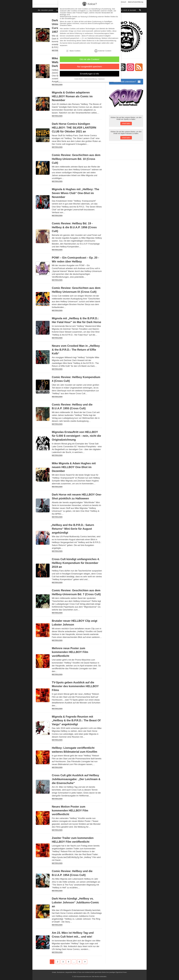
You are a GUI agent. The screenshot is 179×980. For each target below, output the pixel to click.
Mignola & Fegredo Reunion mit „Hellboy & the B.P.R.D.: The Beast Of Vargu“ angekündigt (76, 720)
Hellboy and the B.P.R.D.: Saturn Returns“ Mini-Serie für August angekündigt (73, 529)
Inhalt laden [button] (126, 124)
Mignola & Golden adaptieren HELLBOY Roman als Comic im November (72, 96)
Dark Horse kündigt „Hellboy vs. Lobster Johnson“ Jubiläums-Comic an (75, 902)
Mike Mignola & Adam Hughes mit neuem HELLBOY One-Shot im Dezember (74, 467)
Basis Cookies (73, 51)
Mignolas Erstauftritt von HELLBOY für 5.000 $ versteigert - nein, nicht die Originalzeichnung (76, 436)
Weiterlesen (57, 50)
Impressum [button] (101, 79)
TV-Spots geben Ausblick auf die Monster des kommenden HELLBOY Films (75, 686)
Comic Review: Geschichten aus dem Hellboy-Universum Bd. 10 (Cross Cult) (76, 159)
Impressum (122, 2)
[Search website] (140, 10)
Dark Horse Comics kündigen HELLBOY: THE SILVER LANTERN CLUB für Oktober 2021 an (74, 128)
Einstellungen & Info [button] (90, 74)
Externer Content (103, 51)
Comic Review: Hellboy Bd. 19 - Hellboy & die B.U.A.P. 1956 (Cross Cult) (74, 227)
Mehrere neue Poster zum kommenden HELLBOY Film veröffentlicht (70, 652)
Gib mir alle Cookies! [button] (90, 59)
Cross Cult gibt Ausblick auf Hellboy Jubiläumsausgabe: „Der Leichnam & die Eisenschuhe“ (76, 779)
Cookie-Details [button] (79, 79)
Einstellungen (96, 43)
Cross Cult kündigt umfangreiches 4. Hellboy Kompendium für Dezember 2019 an (76, 563)
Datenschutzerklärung (136, 2)
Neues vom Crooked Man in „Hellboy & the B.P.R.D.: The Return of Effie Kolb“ (76, 350)
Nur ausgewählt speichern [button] (90, 66)
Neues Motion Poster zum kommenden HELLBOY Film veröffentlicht (70, 810)
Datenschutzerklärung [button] (91, 79)
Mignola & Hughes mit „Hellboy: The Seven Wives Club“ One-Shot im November (76, 193)
